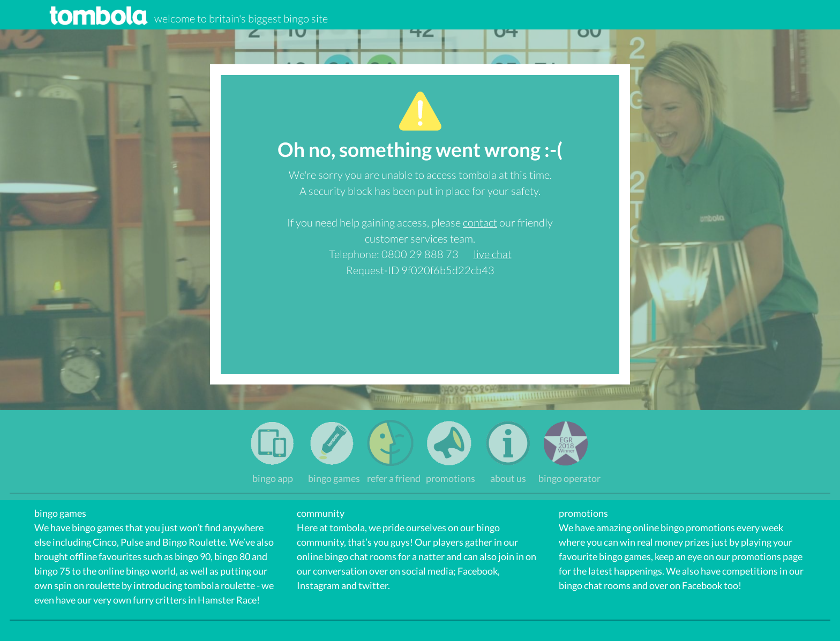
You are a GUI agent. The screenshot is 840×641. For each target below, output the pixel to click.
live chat (493, 254)
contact (480, 222)
